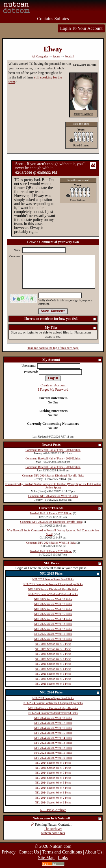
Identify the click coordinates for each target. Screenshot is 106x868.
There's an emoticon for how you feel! (60, 319)
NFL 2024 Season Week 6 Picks (53, 778)
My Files (71, 328)
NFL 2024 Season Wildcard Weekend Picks (53, 713)
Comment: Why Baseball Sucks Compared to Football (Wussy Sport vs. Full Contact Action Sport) (53, 486)
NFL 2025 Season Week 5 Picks (53, 664)
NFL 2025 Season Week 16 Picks (53, 609)
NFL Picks (73, 564)
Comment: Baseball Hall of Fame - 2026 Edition (53, 450)
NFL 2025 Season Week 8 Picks (53, 649)
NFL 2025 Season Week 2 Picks (53, 679)
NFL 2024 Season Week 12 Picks (53, 748)
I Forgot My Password (53, 390)
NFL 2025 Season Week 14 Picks (53, 619)
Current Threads (70, 508)
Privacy (9, 852)
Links (63, 858)
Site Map (46, 858)
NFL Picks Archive (53, 810)
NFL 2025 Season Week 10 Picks (53, 639)
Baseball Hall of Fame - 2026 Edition (51, 513)
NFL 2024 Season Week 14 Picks (53, 738)
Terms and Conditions (62, 852)
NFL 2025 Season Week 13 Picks (53, 624)
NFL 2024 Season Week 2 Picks (53, 798)
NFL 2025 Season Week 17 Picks (53, 604)
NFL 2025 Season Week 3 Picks (53, 674)
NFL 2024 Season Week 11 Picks (53, 753)
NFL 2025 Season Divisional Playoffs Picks (53, 589)
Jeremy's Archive (84, 114)
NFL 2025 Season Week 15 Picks (53, 614)
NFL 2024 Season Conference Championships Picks (53, 703)
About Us (94, 852)
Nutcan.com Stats (53, 833)
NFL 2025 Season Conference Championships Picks (53, 584)
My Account (72, 360)
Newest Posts (72, 445)
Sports (57, 56)
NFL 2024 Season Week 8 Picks (53, 768)
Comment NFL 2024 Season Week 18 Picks (53, 496)
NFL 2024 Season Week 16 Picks (53, 728)
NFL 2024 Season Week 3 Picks (53, 793)
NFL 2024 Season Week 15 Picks (53, 733)
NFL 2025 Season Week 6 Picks (53, 659)
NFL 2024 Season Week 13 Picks (53, 743)
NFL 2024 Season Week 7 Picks (53, 773)
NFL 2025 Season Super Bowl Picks (53, 579)
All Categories (40, 56)
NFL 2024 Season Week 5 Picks (53, 783)
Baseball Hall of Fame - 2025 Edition (51, 551)
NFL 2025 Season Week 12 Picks (53, 629)
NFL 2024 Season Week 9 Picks (53, 763)
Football (69, 56)
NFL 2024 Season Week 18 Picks (53, 718)
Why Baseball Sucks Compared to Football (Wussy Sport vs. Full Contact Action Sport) (53, 532)
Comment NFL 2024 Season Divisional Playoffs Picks (53, 476)
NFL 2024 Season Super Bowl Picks (53, 698)
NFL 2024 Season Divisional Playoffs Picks (53, 708)
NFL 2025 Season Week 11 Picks (53, 634)
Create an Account (53, 385)
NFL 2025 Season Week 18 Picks (53, 599)
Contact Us (29, 852)
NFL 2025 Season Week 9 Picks (53, 644)
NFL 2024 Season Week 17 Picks (53, 723)
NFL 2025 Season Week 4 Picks (53, 669)
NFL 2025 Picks (70, 574)
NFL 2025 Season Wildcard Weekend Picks (53, 594)
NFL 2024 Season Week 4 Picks (53, 788)
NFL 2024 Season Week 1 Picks (53, 802)
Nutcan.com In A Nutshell (67, 819)
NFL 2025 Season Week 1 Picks (53, 684)
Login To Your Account (81, 28)
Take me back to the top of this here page (53, 348)
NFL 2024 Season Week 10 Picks (53, 758)
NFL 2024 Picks (70, 693)
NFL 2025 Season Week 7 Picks (53, 654)
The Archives (53, 829)
